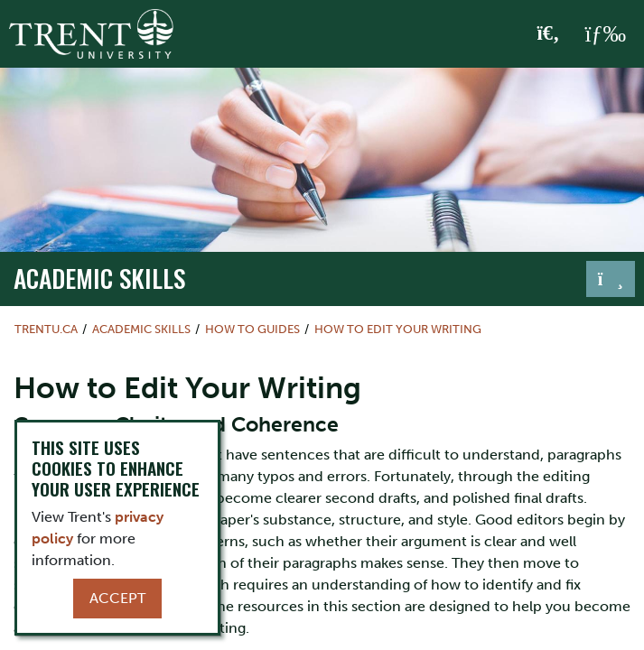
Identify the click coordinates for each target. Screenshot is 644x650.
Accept (117, 598)
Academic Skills (99, 278)
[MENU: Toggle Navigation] (605, 34)
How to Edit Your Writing (398, 329)
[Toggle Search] (549, 34)
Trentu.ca (46, 329)
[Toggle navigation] (611, 279)
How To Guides (252, 329)
